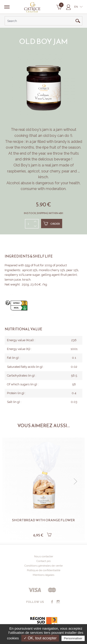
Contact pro (43, 561)
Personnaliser (73, 638)
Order (52, 224)
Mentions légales (43, 575)
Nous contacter (44, 556)
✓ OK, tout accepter (40, 638)
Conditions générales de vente (43, 566)
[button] (75, 481)
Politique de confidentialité (44, 570)
